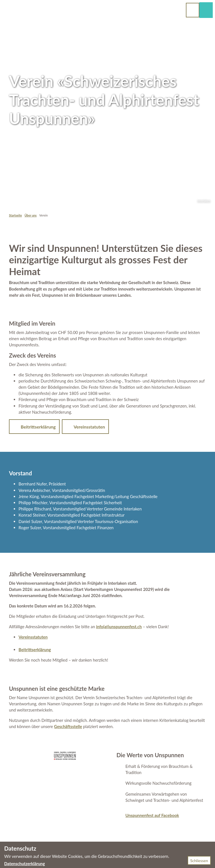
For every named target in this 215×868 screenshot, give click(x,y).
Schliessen (199, 861)
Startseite (15, 215)
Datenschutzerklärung (24, 864)
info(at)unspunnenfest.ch (119, 627)
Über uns (31, 215)
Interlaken (204, 201)
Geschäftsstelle (68, 726)
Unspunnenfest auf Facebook (152, 815)
